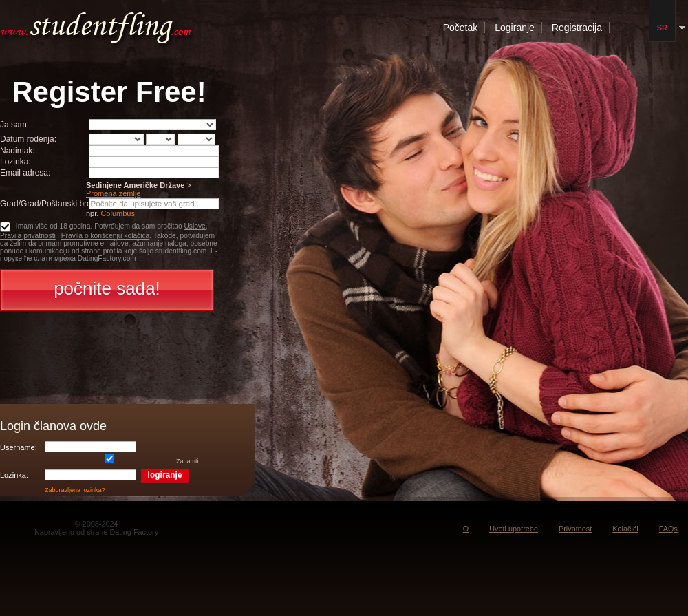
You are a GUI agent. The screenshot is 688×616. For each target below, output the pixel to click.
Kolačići (625, 529)
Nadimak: (18, 151)
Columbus (118, 213)
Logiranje (515, 28)
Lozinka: (15, 162)
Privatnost (575, 529)
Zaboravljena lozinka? (75, 490)
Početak (461, 28)
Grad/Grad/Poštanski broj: (48, 204)
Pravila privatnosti (28, 236)
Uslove (194, 226)
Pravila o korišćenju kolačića (106, 236)
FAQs (668, 529)
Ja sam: (14, 125)
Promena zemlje (113, 193)
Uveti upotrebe (514, 529)
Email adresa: (25, 173)
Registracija (577, 28)
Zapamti (122, 461)
